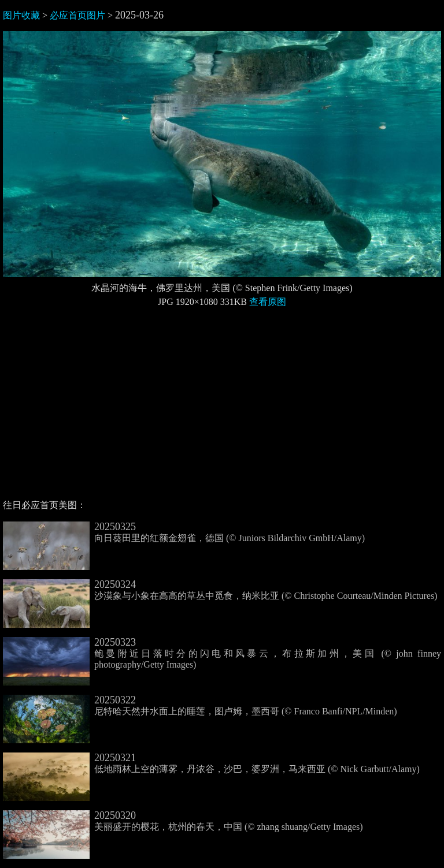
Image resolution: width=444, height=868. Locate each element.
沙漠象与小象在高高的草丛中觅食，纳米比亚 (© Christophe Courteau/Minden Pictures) (220, 590)
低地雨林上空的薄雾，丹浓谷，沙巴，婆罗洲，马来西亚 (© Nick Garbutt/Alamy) (211, 763)
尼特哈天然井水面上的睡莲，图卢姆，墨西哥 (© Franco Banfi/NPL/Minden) (200, 706)
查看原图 (268, 302)
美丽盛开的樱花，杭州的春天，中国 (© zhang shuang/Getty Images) (183, 821)
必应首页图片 (77, 15)
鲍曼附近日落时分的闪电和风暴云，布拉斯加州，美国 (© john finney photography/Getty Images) (222, 654)
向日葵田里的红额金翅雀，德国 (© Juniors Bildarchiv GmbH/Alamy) (184, 532)
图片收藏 (21, 15)
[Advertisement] (222, 408)
